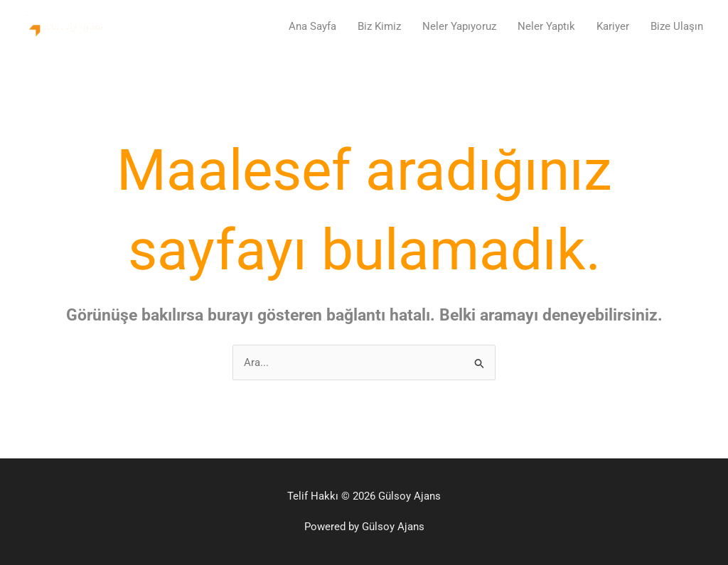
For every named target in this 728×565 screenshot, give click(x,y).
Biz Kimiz (379, 26)
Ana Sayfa (312, 26)
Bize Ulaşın (677, 26)
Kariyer (613, 26)
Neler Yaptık (546, 26)
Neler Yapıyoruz (459, 26)
